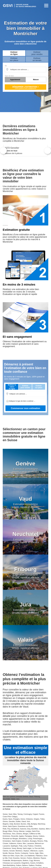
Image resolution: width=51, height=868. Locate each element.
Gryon (17, 856)
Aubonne (23, 829)
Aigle (37, 853)
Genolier (12, 821)
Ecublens (26, 841)
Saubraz (42, 829)
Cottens (41, 836)
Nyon (10, 819)
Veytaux (26, 851)
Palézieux (39, 856)
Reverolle (15, 836)
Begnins (6, 824)
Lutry (25, 846)
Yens (14, 834)
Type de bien (9, 76)
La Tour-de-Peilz (38, 848)
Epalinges (14, 846)
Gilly (29, 824)
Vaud (10, 814)
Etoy (29, 829)
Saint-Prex (36, 831)
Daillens (32, 865)
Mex (24, 843)
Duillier (18, 821)
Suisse (5, 814)
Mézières (37, 858)
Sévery (35, 836)
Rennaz (11, 853)
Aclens (19, 843)
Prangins (16, 819)
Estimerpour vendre (37, 53)
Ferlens (30, 858)
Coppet (35, 814)
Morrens (37, 861)
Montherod (15, 829)
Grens (23, 819)
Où (6, 66)
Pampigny (28, 836)
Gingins (37, 819)
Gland (24, 821)
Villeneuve (34, 851)
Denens (19, 834)
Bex (22, 856)
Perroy (16, 831)
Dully (11, 824)
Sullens (19, 865)
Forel (10, 858)
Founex (41, 814)
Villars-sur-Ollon (8, 856)
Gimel (5, 826)
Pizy (9, 829)
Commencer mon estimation (26, 408)
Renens (40, 841)
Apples (21, 836)
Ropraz (43, 858)
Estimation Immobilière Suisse (20, 6)
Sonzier (12, 851)
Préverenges (38, 839)
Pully (21, 846)
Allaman (22, 831)
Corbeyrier (24, 853)
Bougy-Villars (7, 831)
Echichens (6, 836)
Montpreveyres (16, 861)
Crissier (5, 843)
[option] (26, 151)
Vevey (14, 848)
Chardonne (7, 848)
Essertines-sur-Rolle (25, 826)
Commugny (28, 814)
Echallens (40, 863)
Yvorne (32, 853)
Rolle (5, 829)
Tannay (20, 814)
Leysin (41, 851)
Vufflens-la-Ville (35, 834)
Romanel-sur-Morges (10, 839)
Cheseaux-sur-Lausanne (12, 863)
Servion (23, 858)
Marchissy (41, 824)
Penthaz (38, 865)
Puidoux (31, 846)
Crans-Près (7, 817)
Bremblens (23, 839)
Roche (17, 853)
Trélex (42, 819)
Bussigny (33, 841)
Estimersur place (14, 59)
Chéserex (29, 819)
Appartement (15, 80)
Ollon (41, 853)
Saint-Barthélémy (9, 865)
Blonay (19, 848)
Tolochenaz (7, 834)
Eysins (5, 819)
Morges (26, 834)
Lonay (30, 839)
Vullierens (13, 843)
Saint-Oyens (12, 826)
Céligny (14, 817)
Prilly (46, 841)
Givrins (5, 821)
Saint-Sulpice (17, 841)
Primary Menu (46, 6)
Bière (48, 829)
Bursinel (17, 824)
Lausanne (30, 843)
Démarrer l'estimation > (26, 87)
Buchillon (35, 829)
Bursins (24, 824)
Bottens (26, 861)
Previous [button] (3, 151)
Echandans (7, 841)
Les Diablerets (30, 856)
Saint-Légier (27, 848)
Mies (15, 814)
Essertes (16, 858)
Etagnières (25, 863)
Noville (5, 853)
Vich (28, 821)
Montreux (19, 851)
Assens (33, 863)
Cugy (31, 861)
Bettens (25, 865)
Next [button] (48, 151)
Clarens (6, 851)
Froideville (6, 861)
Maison (36, 80)
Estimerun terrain (37, 59)
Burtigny (34, 824)
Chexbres (38, 846)
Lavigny (28, 831)
